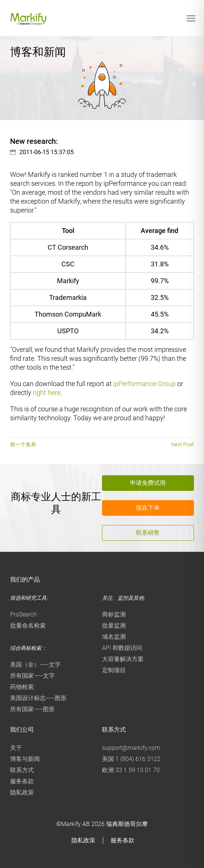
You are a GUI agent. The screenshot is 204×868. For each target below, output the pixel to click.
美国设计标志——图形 (38, 698)
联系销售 (148, 533)
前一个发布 (23, 444)
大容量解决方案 (123, 659)
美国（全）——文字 (35, 665)
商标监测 (114, 614)
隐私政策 (22, 792)
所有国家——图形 (32, 709)
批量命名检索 (28, 626)
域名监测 (114, 637)
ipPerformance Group (144, 384)
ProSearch (23, 614)
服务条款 (22, 781)
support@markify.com (131, 748)
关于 (16, 748)
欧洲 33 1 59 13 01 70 (131, 770)
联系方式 (22, 770)
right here (47, 393)
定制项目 (114, 670)
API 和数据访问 (122, 648)
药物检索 (22, 687)
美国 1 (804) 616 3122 (131, 759)
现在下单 (148, 508)
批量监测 (114, 626)
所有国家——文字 (32, 676)
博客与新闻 (25, 759)
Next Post (183, 444)
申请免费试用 (148, 483)
